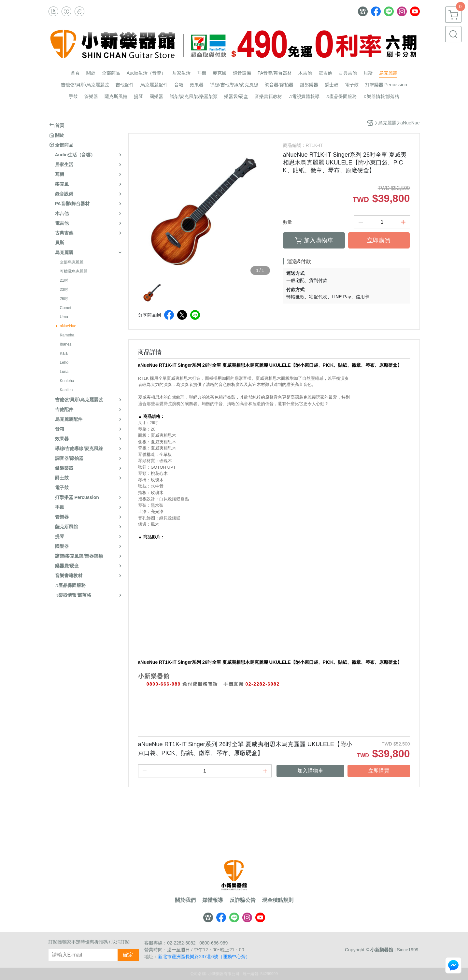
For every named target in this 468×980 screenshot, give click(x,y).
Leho (64, 362)
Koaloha (67, 381)
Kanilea (66, 390)
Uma (64, 317)
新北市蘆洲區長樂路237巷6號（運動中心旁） (204, 957)
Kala (64, 353)
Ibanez (66, 344)
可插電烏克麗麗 (74, 271)
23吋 (64, 290)
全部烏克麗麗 (72, 262)
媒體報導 (213, 900)
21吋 (64, 280)
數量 (288, 222)
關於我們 (185, 900)
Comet (66, 308)
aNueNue (68, 326)
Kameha (67, 335)
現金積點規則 (278, 900)
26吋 (64, 299)
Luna (64, 372)
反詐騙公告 (243, 900)
